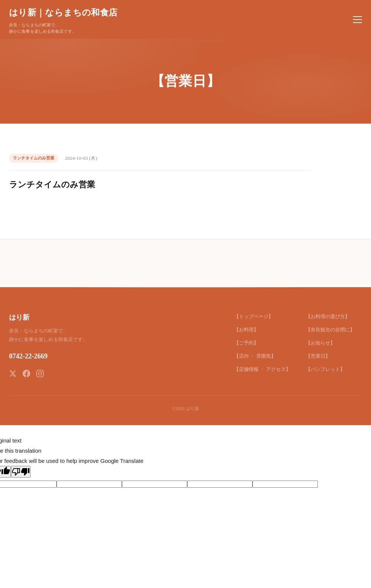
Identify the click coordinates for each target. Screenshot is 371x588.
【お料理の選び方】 (328, 316)
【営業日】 (318, 356)
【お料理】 (246, 330)
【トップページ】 (254, 316)
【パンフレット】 (325, 369)
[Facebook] (26, 374)
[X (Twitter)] (13, 374)
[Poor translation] (21, 472)
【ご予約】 (246, 343)
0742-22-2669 (28, 356)
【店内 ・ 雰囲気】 (255, 356)
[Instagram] (40, 374)
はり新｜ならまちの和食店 (63, 12)
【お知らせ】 (320, 343)
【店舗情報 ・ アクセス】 (262, 369)
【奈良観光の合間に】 (330, 330)
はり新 (19, 317)
